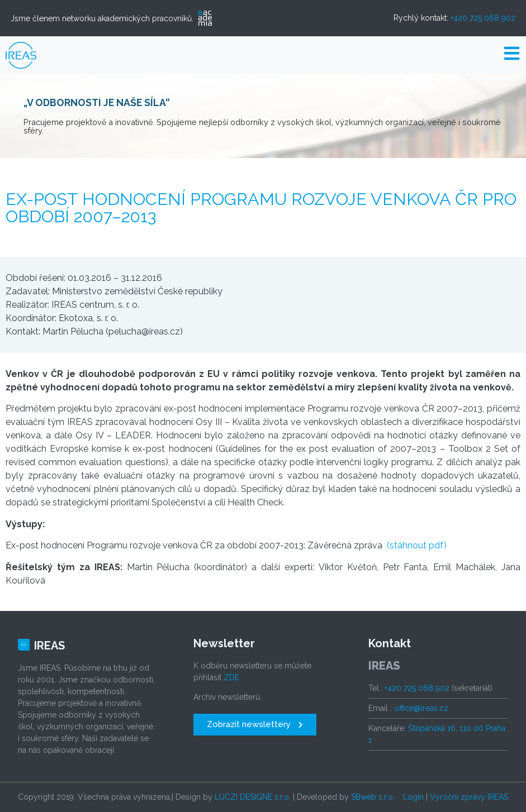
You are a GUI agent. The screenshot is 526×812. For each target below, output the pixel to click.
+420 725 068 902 (483, 18)
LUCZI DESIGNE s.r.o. (253, 797)
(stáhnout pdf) (417, 545)
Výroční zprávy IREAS (469, 797)
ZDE (231, 677)
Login (413, 797)
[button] (255, 725)
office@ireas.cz (421, 708)
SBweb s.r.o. (373, 797)
